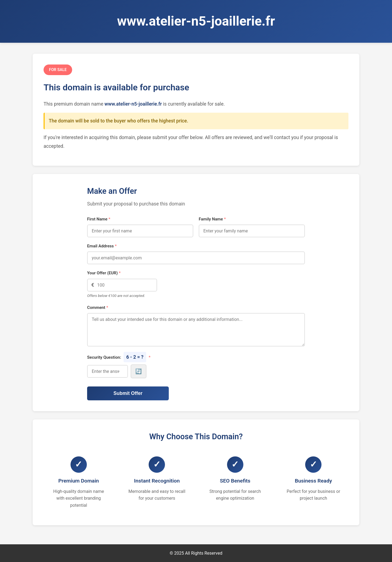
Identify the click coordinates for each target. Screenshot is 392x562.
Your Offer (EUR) (104, 273)
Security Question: (119, 357)
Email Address (102, 246)
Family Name (212, 219)
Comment (98, 308)
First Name (99, 219)
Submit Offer (128, 393)
